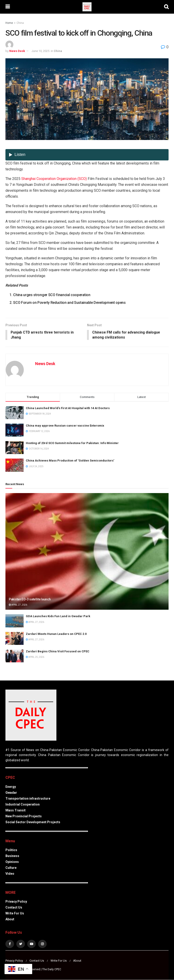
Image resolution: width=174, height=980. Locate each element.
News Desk (17, 51)
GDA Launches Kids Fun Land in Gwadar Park (58, 617)
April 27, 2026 (18, 605)
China (20, 23)
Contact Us (14, 908)
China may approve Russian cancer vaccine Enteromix (65, 426)
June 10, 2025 (40, 51)
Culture (11, 868)
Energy (11, 787)
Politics (11, 850)
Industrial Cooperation (23, 805)
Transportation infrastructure (28, 799)
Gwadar (11, 793)
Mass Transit (16, 811)
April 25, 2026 (35, 657)
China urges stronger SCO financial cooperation (52, 295)
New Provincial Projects (24, 816)
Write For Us (15, 914)
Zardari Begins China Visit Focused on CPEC (58, 652)
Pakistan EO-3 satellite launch (30, 599)
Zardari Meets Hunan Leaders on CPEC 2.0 (56, 634)
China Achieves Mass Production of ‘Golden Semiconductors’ (70, 461)
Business (12, 856)
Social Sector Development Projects (33, 822)
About (10, 919)
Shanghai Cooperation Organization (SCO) (54, 179)
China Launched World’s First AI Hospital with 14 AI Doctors (68, 408)
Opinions (12, 862)
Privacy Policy (16, 902)
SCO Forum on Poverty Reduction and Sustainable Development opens (69, 303)
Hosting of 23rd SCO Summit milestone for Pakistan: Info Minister (72, 443)
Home (9, 23)
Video (10, 874)
